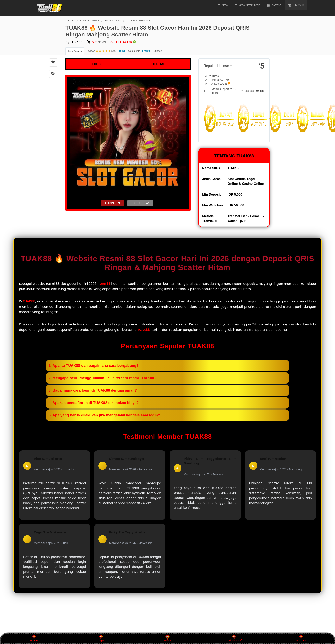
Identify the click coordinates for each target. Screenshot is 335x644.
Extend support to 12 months (237, 91)
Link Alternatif (234, 638)
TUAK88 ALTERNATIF (138, 21)
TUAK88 (70, 21)
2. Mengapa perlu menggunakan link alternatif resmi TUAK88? (102, 378)
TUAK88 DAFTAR (90, 21)
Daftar (167, 638)
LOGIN (97, 64)
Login (101, 638)
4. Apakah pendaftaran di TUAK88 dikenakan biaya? (94, 403)
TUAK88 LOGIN (112, 21)
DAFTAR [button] (137, 203)
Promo (34, 638)
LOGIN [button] (110, 203)
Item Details (75, 51)
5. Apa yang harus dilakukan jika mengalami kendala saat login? (104, 415)
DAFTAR (159, 64)
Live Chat (301, 638)
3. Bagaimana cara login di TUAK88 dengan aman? (93, 390)
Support (158, 51)
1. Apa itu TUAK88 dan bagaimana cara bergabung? (94, 366)
